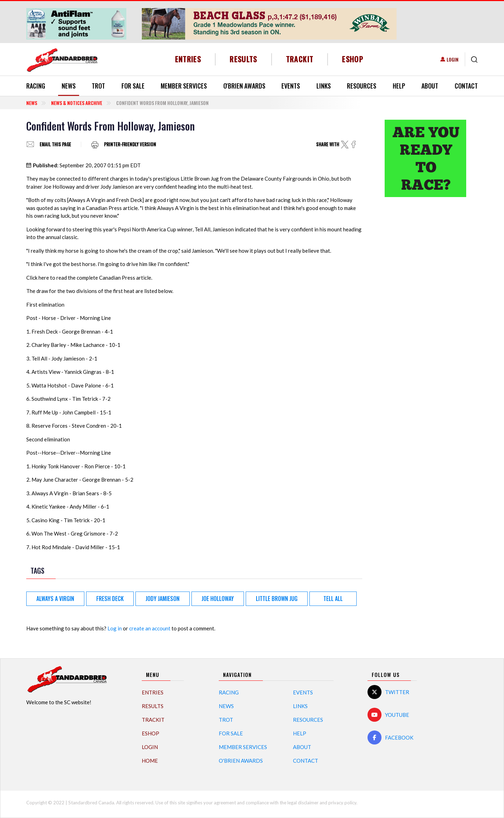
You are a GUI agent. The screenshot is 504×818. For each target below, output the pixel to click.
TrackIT (300, 59)
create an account (150, 628)
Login (453, 59)
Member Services (184, 86)
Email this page (55, 144)
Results (243, 59)
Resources (362, 86)
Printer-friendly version (130, 144)
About (430, 86)
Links (324, 86)
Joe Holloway (218, 599)
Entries (188, 59)
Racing (36, 86)
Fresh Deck (110, 599)
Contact (466, 86)
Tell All (333, 599)
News (69, 86)
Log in (115, 628)
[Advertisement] (425, 313)
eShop (353, 59)
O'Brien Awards (244, 86)
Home (150, 761)
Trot (98, 86)
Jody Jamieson (163, 599)
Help (399, 86)
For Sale (133, 86)
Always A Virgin (55, 599)
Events (291, 86)
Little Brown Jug (277, 599)
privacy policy (342, 803)
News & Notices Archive (77, 103)
